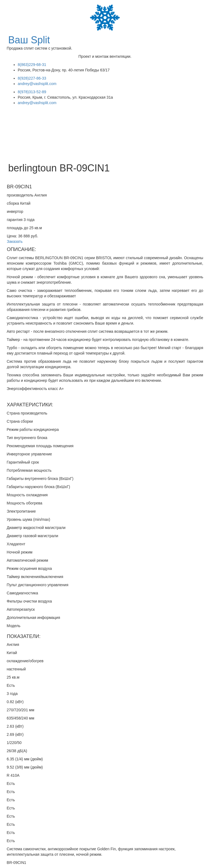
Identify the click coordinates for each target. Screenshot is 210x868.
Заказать (15, 241)
